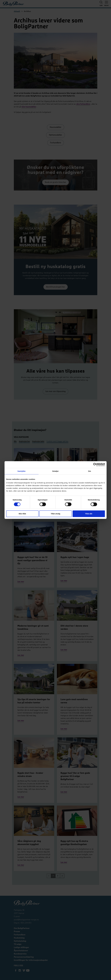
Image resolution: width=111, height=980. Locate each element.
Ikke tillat (22, 514)
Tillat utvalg (55, 514)
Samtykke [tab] (21, 471)
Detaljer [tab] (56, 471)
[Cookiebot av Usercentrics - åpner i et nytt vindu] (95, 465)
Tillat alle (89, 514)
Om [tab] (90, 471)
